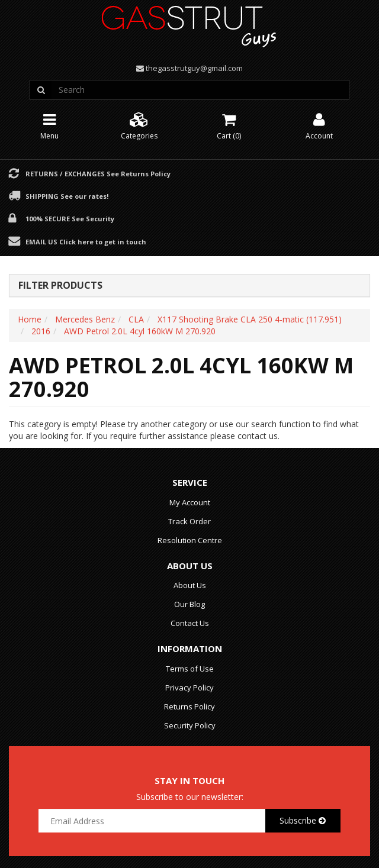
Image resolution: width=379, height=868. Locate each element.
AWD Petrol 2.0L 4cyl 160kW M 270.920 (140, 331)
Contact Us (190, 623)
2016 (41, 331)
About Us (190, 585)
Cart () (229, 125)
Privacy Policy (189, 688)
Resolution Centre (190, 540)
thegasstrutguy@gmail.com (194, 68)
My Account (190, 502)
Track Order (189, 521)
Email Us (86, 241)
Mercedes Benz (85, 319)
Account (319, 125)
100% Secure (70, 218)
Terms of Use (190, 669)
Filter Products (60, 286)
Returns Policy (189, 706)
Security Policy (190, 725)
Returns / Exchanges (98, 173)
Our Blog (189, 604)
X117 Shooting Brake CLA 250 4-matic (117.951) (250, 319)
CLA (136, 319)
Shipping (67, 196)
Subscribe (303, 820)
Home (30, 319)
